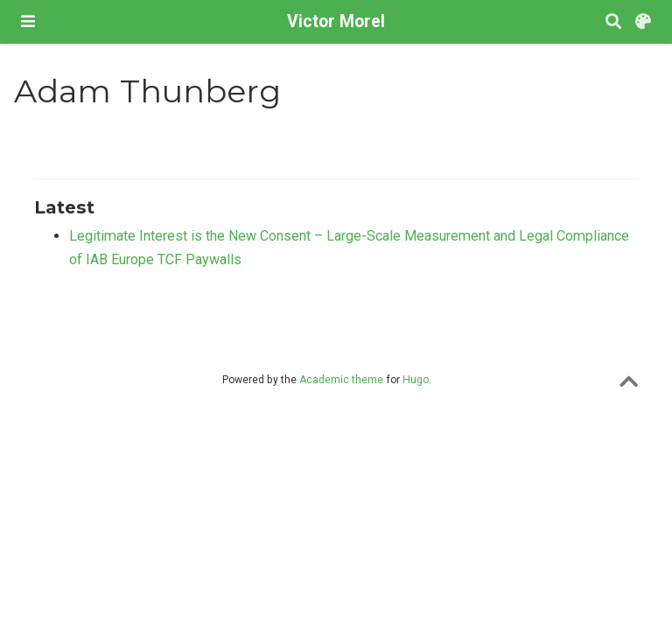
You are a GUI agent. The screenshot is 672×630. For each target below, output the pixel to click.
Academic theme (341, 380)
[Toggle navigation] (28, 21)
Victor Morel (336, 21)
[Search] (613, 22)
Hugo (416, 380)
